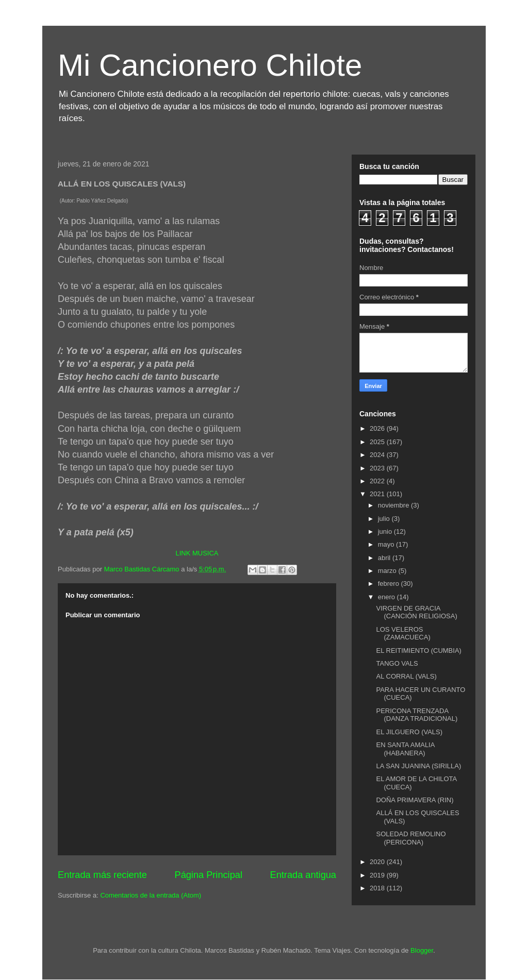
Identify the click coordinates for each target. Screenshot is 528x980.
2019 (378, 875)
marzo (388, 571)
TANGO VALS (397, 663)
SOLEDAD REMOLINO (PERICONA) (411, 838)
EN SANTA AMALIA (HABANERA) (405, 749)
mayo (387, 544)
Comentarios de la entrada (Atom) (151, 895)
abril (385, 558)
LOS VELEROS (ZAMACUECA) (403, 633)
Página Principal (209, 875)
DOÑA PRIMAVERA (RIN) (415, 800)
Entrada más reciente (102, 875)
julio (385, 519)
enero (387, 597)
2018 (378, 888)
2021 (378, 494)
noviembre (394, 505)
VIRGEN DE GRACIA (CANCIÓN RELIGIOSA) (416, 612)
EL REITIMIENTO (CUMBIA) (418, 650)
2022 (378, 481)
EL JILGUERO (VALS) (409, 732)
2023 (378, 468)
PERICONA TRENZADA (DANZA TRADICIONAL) (417, 715)
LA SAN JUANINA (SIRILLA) (418, 766)
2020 (378, 862)
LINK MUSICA (197, 553)
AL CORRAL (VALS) (406, 676)
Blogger (422, 950)
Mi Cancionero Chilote (210, 65)
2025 (378, 442)
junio (386, 531)
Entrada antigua (303, 875)
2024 (378, 455)
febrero (390, 584)
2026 (378, 428)
